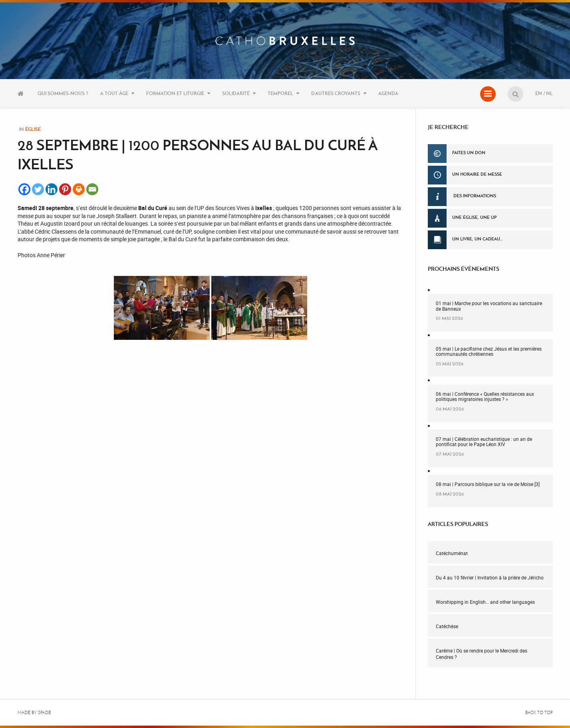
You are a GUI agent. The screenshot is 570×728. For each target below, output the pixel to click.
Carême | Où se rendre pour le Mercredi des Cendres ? (482, 654)
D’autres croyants (336, 93)
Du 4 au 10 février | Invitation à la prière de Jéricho (490, 577)
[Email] (92, 189)
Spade (45, 713)
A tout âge (114, 93)
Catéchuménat (452, 553)
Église (33, 129)
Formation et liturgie (175, 93)
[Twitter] (38, 189)
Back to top (539, 713)
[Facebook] (24, 189)
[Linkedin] (52, 189)
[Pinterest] (65, 189)
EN (539, 93)
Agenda (388, 93)
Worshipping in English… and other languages (485, 602)
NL (549, 93)
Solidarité (236, 93)
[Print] (79, 189)
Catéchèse (447, 626)
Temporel (280, 93)
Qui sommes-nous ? (63, 93)
